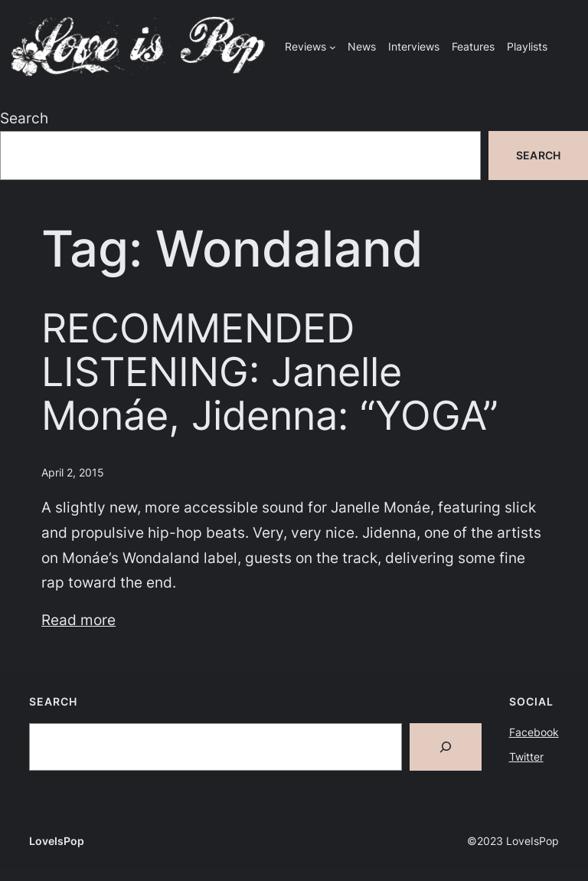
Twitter (526, 757)
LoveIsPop (57, 841)
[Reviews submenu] (333, 47)
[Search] (446, 747)
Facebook (534, 732)
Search (24, 118)
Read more (78, 620)
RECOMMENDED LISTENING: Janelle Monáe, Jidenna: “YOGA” (270, 373)
